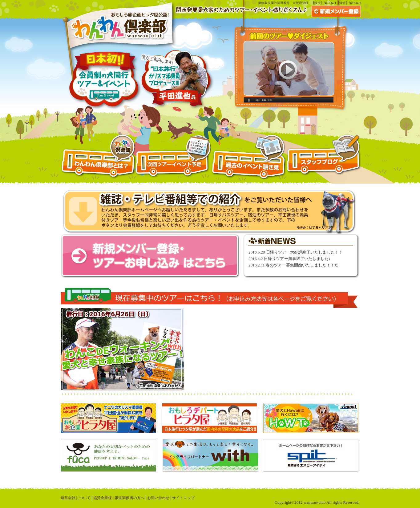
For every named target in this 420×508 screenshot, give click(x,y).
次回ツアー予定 (173, 157)
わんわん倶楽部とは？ (98, 157)
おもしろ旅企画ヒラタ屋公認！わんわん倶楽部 (119, 25)
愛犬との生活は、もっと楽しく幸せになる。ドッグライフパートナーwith (210, 455)
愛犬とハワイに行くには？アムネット (311, 418)
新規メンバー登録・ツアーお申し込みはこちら (150, 256)
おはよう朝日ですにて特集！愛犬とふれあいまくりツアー (209, 212)
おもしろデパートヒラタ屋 (210, 418)
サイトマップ (183, 498)
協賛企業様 (103, 498)
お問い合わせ (158, 498)
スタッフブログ (324, 157)
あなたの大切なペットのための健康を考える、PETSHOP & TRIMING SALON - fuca (109, 455)
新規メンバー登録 (336, 11)
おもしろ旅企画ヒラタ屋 (108, 418)
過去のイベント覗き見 (248, 157)
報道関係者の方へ (129, 498)
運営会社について (76, 498)
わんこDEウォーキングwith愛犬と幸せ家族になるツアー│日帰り (133, 349)
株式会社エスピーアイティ (311, 455)
